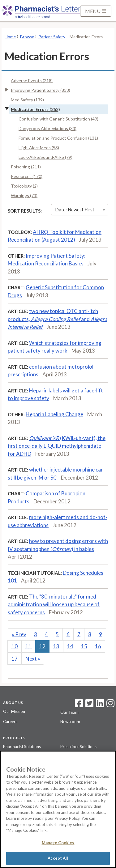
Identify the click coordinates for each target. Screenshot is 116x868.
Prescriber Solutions (78, 747)
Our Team (69, 712)
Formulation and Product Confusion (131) (58, 138)
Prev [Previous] (19, 634)
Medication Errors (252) (35, 109)
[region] (58, 809)
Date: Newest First (80, 210)
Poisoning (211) (26, 167)
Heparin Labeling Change (54, 414)
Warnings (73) (24, 195)
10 (15, 646)
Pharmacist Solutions (22, 747)
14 (70, 646)
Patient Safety (52, 37)
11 (28, 646)
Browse (27, 37)
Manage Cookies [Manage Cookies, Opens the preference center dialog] (58, 843)
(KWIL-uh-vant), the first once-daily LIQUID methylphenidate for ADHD (57, 446)
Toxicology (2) (24, 186)
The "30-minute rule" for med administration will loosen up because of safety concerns (54, 604)
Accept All (58, 858)
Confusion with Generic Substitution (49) (58, 119)
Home (10, 37)
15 (84, 646)
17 (15, 659)
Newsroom (70, 722)
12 (42, 646)
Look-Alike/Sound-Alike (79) (45, 157)
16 (98, 646)
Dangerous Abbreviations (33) (47, 128)
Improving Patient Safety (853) (41, 90)
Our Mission (14, 711)
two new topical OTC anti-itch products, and (58, 319)
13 (56, 646)
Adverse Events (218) (32, 80)
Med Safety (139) (27, 100)
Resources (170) (27, 176)
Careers (10, 722)
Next (33, 659)
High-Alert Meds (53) (39, 148)
